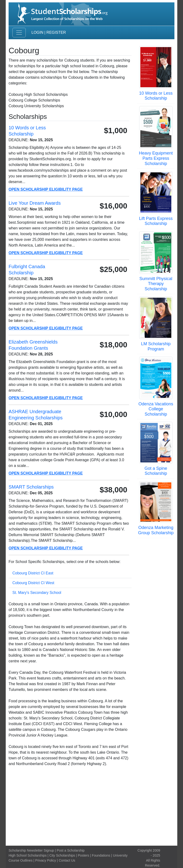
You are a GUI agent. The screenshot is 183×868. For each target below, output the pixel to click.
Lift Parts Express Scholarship (156, 221)
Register (56, 32)
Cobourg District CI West (33, 583)
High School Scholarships (28, 855)
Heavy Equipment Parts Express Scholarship (156, 158)
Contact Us (67, 860)
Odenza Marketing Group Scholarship (156, 530)
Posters (84, 855)
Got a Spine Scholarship (156, 471)
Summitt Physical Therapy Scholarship (156, 284)
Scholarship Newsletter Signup (31, 850)
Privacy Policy (46, 860)
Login (37, 32)
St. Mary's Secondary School (37, 593)
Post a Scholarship (71, 850)
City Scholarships (62, 855)
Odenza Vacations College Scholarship (156, 409)
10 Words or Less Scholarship (156, 96)
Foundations (101, 855)
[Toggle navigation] (19, 33)
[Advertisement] (91, 806)
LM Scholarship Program (156, 346)
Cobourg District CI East (33, 573)
